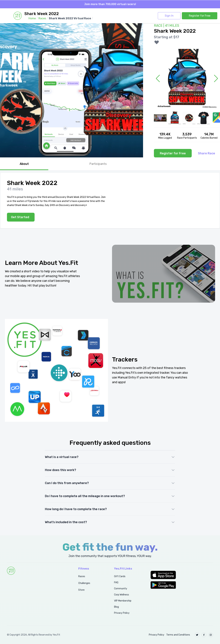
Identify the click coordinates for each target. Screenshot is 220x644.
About (24, 164)
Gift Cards (120, 576)
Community (121, 589)
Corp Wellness (122, 595)
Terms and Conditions (178, 635)
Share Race (207, 153)
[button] (182, 575)
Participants (98, 164)
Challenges (84, 583)
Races (82, 576)
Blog (116, 607)
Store (81, 590)
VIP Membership (123, 601)
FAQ (116, 582)
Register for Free (200, 16)
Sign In (169, 16)
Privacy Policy (122, 613)
